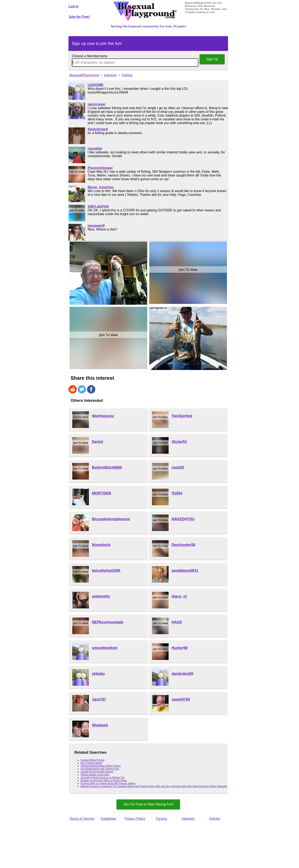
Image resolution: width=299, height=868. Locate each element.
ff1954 (177, 493)
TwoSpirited (182, 416)
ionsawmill (96, 226)
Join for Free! (79, 17)
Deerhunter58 (183, 545)
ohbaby (99, 674)
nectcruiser (97, 104)
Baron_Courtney (101, 187)
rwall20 (178, 467)
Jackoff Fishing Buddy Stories (97, 772)
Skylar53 (179, 442)
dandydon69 (183, 674)
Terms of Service (82, 819)
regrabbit (95, 149)
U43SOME (96, 85)
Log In (74, 6)
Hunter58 (180, 648)
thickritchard (98, 129)
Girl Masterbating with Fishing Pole (100, 769)
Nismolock (101, 545)
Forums (162, 819)
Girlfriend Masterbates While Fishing (101, 766)
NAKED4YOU (183, 519)
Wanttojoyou (103, 416)
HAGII (177, 622)
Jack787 (99, 699)
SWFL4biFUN (98, 207)
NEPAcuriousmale (108, 622)
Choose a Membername (90, 56)
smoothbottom (105, 648)
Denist (98, 442)
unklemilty (101, 596)
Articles (215, 819)
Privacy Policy (135, 819)
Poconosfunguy (100, 168)
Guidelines (108, 819)
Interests (188, 819)
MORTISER (102, 493)
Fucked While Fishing (93, 760)
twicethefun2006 (106, 571)
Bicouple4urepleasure (111, 519)
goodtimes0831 (185, 571)
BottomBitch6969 (107, 467)
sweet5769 (181, 699)
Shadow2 (100, 725)
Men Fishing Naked (91, 763)
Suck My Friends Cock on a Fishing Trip (103, 778)
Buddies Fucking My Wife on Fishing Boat (104, 780)
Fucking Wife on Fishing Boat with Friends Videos (108, 783)
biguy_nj (179, 596)
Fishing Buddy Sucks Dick (95, 775)
